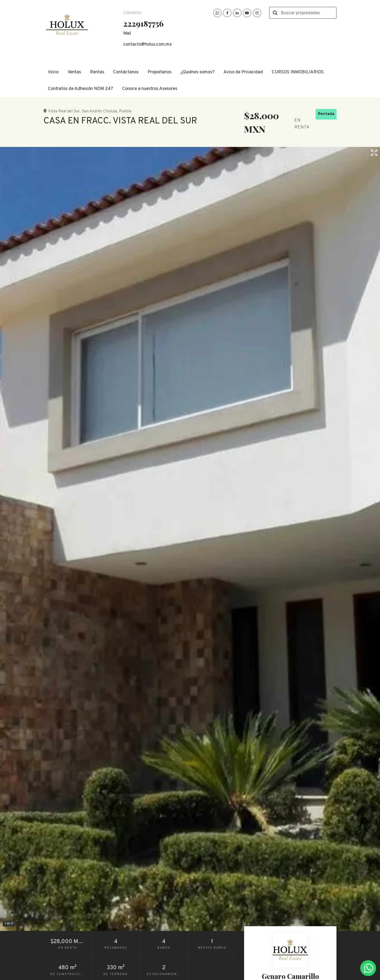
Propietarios (160, 72)
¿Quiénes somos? (198, 72)
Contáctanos (126, 72)
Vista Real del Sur (64, 111)
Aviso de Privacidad (243, 72)
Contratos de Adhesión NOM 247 (81, 89)
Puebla (125, 111)
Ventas (74, 72)
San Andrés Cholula (99, 111)
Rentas (97, 72)
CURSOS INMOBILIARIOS (298, 72)
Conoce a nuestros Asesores (150, 89)
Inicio (53, 72)
